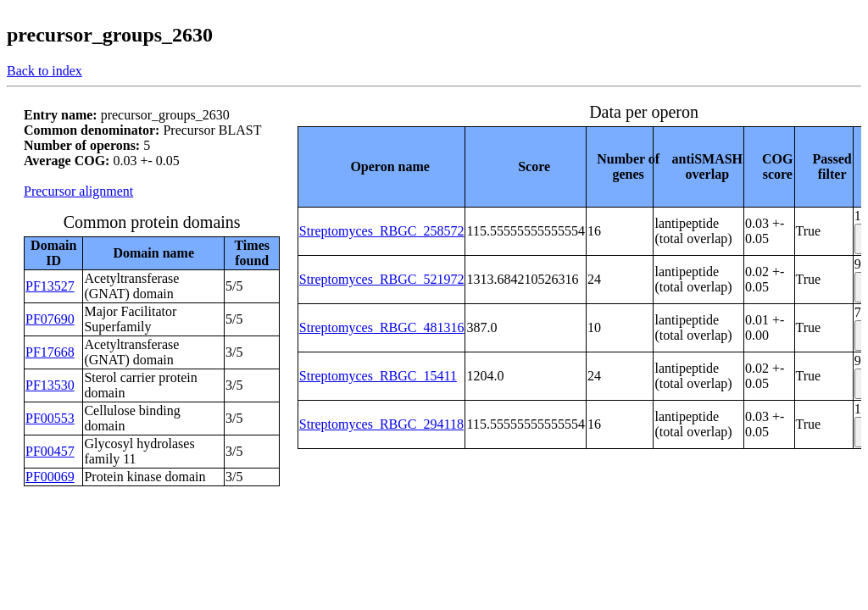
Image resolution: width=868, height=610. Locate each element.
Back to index (45, 71)
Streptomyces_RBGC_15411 (378, 376)
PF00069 (50, 477)
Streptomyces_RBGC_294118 (381, 424)
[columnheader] (381, 166)
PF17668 (50, 352)
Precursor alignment (78, 191)
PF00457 (50, 451)
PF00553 (50, 418)
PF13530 (50, 385)
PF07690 (50, 319)
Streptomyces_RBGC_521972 (382, 279)
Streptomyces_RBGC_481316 (382, 327)
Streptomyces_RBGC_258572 (382, 231)
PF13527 (50, 286)
